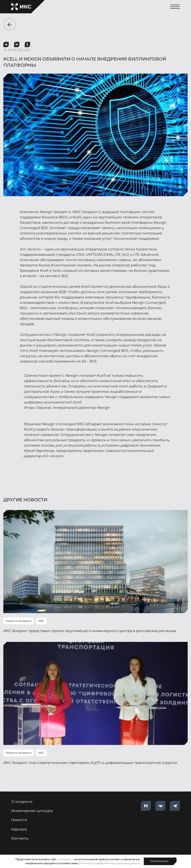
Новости (19, 820)
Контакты (20, 838)
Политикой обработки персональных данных (110, 863)
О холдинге (22, 802)
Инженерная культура (32, 811)
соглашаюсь (65, 859)
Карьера (19, 829)
